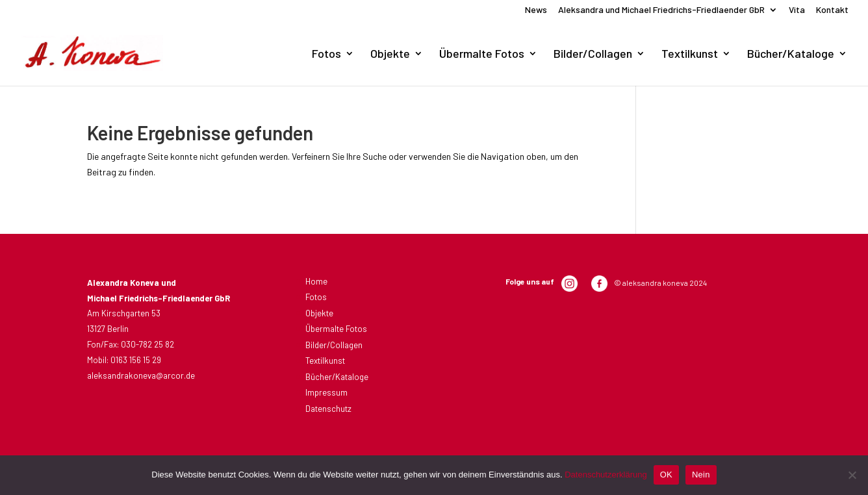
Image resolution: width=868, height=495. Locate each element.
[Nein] (852, 475)
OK (666, 475)
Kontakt (832, 10)
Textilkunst (690, 55)
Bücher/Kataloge (791, 55)
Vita (797, 10)
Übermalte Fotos (482, 55)
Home (316, 281)
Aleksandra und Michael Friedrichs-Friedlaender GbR (661, 10)
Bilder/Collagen (593, 55)
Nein (701, 475)
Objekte (390, 55)
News (536, 10)
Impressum (326, 392)
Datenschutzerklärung (606, 475)
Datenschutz (328, 409)
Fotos (326, 55)
